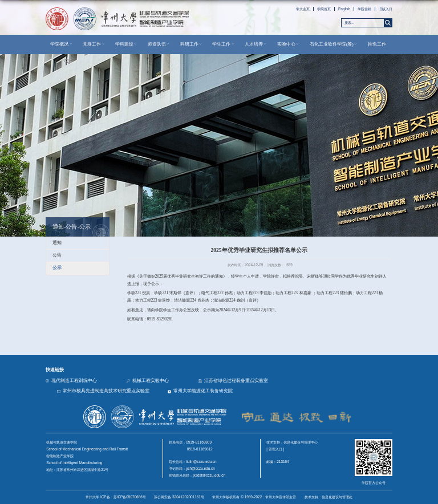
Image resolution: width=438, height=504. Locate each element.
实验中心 (289, 44)
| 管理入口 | (275, 449)
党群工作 (94, 44)
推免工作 (377, 44)
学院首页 (324, 9)
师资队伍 (159, 44)
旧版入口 (386, 9)
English (344, 9)
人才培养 (256, 44)
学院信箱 (364, 9)
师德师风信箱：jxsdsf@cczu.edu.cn (197, 475)
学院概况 (62, 44)
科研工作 (192, 44)
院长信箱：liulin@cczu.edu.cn (192, 462)
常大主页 (303, 9)
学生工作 (224, 44)
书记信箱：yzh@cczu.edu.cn (192, 468)
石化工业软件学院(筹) (334, 44)
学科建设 (127, 44)
